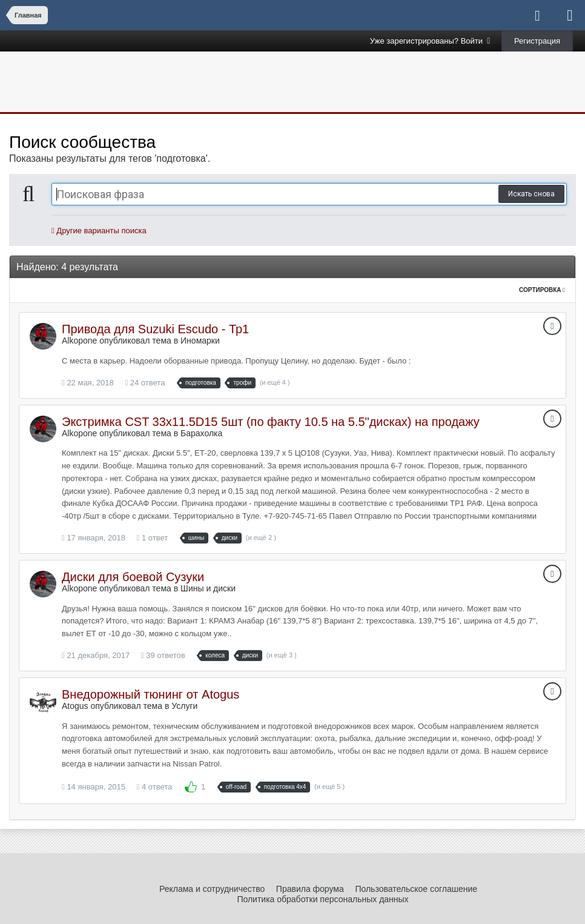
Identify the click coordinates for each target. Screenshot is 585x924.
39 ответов (163, 655)
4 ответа (155, 787)
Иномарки (200, 341)
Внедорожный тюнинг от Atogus (150, 694)
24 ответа (145, 383)
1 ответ (153, 538)
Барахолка (201, 433)
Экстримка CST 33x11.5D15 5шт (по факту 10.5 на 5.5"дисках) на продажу (271, 422)
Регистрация (537, 41)
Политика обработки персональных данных (322, 899)
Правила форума (310, 889)
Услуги (184, 706)
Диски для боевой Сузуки (133, 577)
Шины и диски (208, 588)
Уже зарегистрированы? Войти (430, 41)
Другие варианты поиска (99, 231)
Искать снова (531, 194)
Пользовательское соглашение (416, 889)
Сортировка (542, 290)
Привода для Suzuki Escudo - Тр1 (155, 329)
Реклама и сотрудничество (212, 889)
